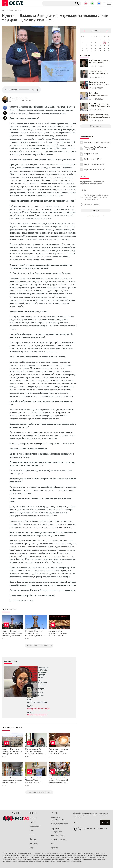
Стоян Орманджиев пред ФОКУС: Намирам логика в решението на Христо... (100, 105)
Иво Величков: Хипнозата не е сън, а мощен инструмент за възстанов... (100, 62)
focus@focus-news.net (59, 824)
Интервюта (85, 55)
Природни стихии (91, 154)
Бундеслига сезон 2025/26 (94, 164)
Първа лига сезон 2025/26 (94, 170)
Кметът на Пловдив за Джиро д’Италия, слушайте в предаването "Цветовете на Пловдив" (35, 634)
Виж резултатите (96, 216)
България (33, 818)
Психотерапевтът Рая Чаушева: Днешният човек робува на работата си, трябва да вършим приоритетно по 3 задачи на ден (35, 752)
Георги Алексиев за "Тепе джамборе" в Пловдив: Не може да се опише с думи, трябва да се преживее (59, 780)
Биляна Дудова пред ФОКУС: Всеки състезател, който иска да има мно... (100, 83)
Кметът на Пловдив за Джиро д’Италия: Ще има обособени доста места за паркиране (12, 634)
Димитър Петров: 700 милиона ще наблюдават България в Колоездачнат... (100, 73)
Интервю (33, 839)
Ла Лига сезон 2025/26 (93, 159)
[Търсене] (57, 3)
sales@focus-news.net (59, 839)
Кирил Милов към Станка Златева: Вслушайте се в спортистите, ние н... (99, 116)
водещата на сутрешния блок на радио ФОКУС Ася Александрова (37, 675)
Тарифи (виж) (56, 832)
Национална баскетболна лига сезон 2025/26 (96, 148)
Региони (33, 822)
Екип (53, 844)
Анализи (33, 835)
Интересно (34, 843)
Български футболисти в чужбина (97, 142)
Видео (32, 848)
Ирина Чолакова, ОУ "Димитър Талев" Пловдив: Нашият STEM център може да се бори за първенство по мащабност (35, 780)
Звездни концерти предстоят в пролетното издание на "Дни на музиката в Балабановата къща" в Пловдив (58, 634)
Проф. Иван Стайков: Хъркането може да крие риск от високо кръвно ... (99, 94)
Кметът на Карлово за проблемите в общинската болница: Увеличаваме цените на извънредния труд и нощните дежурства (12, 752)
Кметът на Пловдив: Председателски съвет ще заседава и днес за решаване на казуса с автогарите (12, 780)
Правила (54, 848)
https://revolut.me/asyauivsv (37, 715)
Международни (36, 826)
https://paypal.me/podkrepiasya (38, 709)
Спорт (32, 831)
